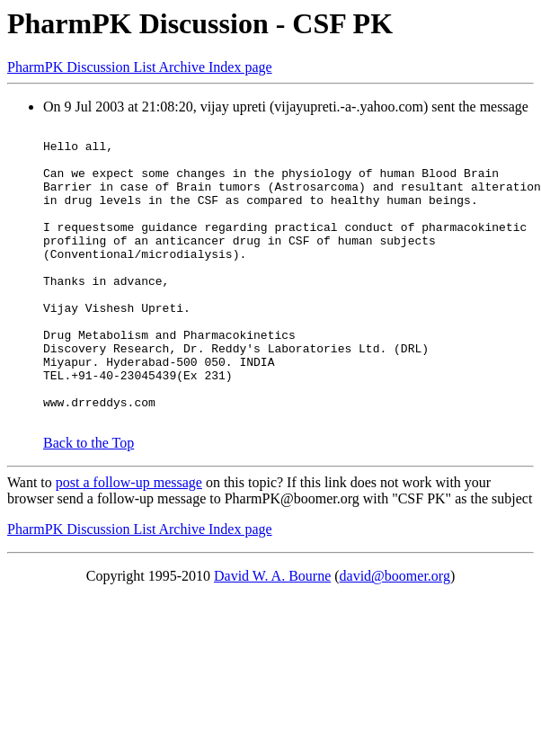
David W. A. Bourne (272, 635)
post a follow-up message (129, 542)
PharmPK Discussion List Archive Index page (140, 67)
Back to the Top (89, 502)
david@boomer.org (395, 635)
